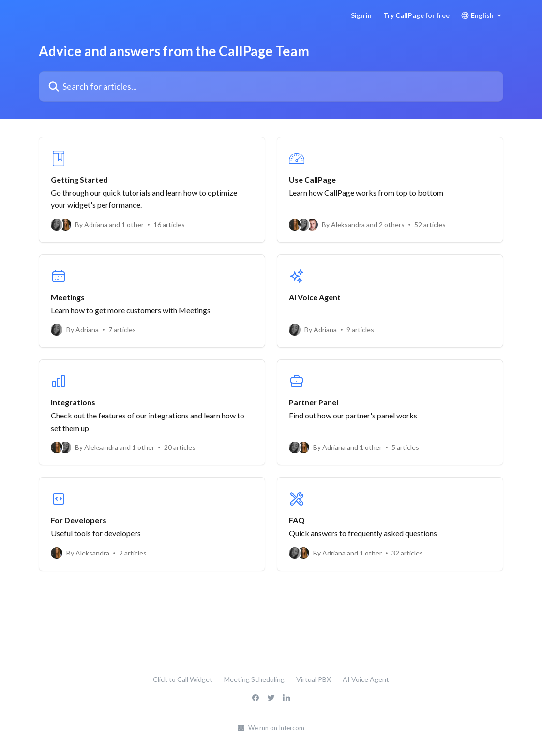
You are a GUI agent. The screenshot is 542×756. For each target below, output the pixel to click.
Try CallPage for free (416, 15)
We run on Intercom (276, 728)
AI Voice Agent (366, 679)
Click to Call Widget (183, 679)
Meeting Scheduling (254, 679)
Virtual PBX (314, 679)
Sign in (361, 15)
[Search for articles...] (271, 86)
